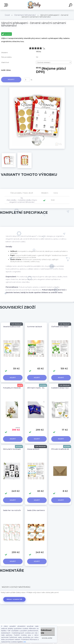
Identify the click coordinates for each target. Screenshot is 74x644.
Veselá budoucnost (12, 327)
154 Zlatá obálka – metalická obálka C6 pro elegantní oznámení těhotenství (22, 200)
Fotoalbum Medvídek (13, 388)
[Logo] (34, 5)
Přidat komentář (14, 599)
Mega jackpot (33, 449)
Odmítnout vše (46, 632)
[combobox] (54, 62)
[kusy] (27, 80)
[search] (71, 5)
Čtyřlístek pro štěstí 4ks (62, 327)
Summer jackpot (35, 327)
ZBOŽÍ (7, 5)
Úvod (7, 15)
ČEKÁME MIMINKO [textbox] (44, 63)
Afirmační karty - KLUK (37, 388)
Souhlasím (47, 638)
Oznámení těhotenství (25, 15)
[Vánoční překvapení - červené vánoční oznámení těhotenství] (37, 88)
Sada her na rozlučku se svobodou (18, 510)
